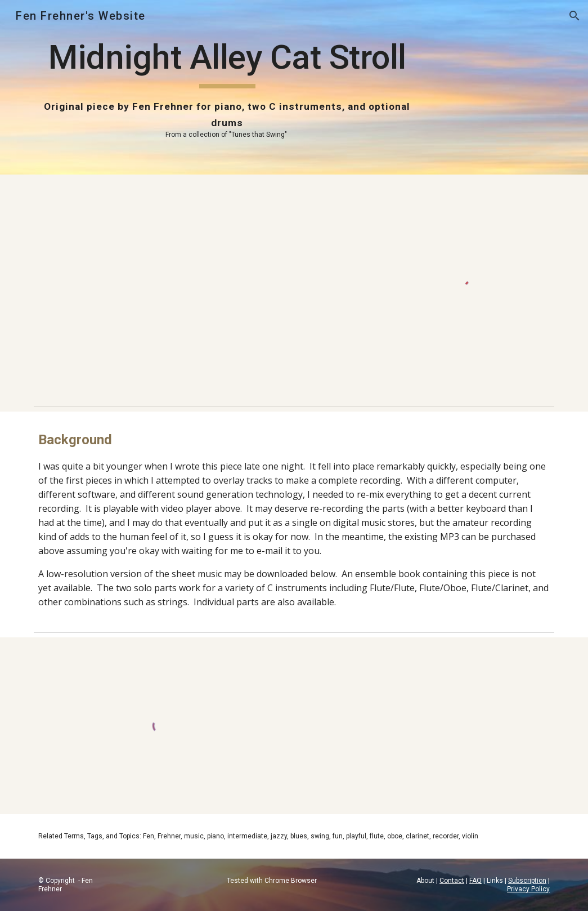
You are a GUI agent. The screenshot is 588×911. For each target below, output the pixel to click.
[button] (574, 16)
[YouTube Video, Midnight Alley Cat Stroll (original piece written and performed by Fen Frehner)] (205, 287)
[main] (227, 87)
